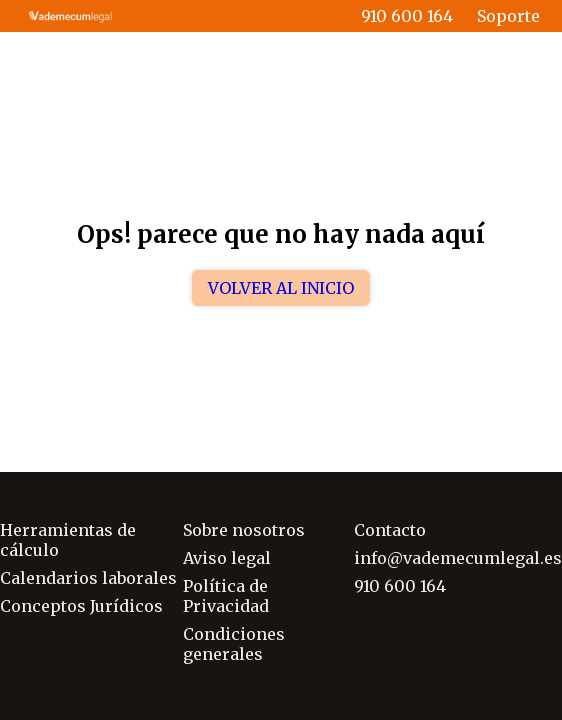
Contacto (390, 530)
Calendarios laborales (88, 578)
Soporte (508, 16)
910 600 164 (407, 16)
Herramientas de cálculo (68, 540)
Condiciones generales (234, 644)
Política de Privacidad (226, 596)
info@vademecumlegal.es (458, 558)
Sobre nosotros (244, 530)
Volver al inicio (281, 288)
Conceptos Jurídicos (81, 606)
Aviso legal (227, 558)
